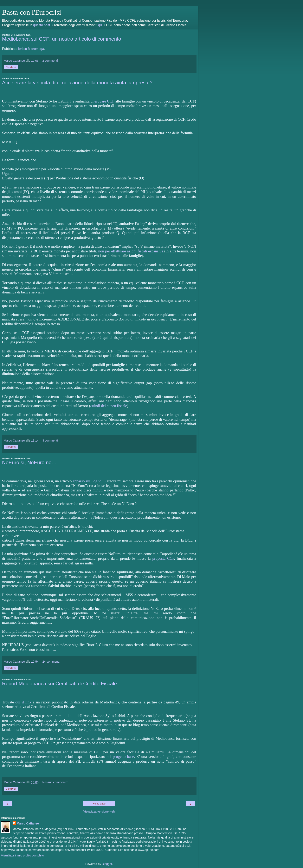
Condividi (11, 67)
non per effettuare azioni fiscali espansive (131, 251)
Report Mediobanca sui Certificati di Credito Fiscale (59, 684)
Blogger (107, 864)
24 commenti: (51, 662)
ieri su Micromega (31, 49)
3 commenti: (50, 440)
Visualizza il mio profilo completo (22, 855)
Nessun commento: (55, 782)
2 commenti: (50, 61)
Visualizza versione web (99, 811)
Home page (99, 804)
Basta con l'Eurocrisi (32, 12)
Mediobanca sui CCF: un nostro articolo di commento (62, 39)
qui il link (23, 702)
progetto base (123, 757)
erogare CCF (104, 101)
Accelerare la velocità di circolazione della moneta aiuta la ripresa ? (77, 83)
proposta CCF (163, 558)
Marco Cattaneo (28, 823)
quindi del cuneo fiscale (109, 406)
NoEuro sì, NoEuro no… (29, 462)
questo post (41, 25)
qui (100, 25)
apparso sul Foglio (87, 481)
